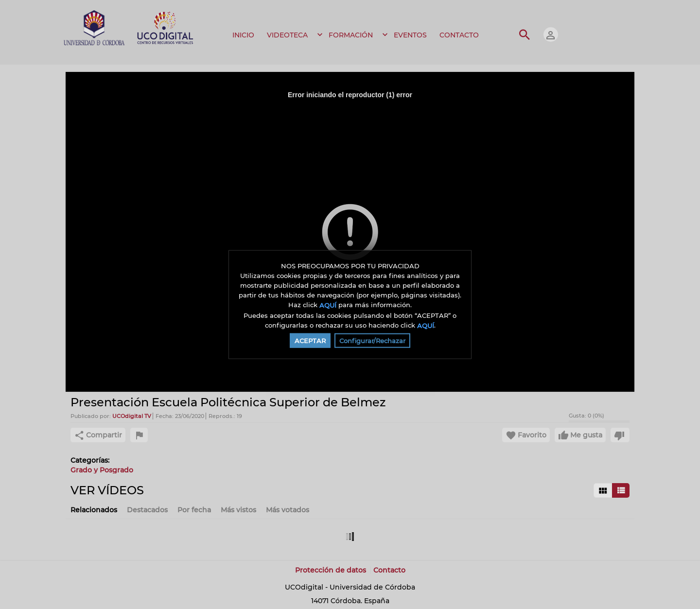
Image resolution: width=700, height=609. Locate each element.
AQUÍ (328, 305)
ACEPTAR (310, 341)
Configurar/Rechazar (372, 341)
